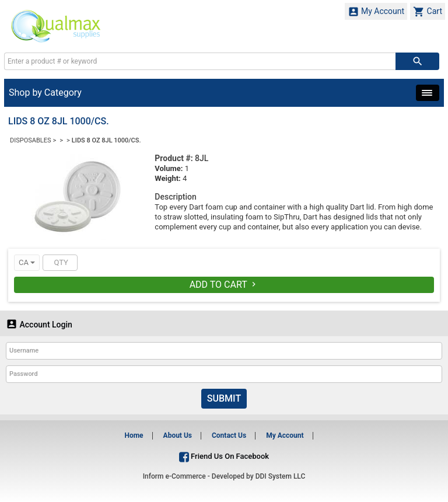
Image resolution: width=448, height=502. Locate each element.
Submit (224, 398)
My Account (376, 12)
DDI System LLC (281, 476)
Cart (428, 12)
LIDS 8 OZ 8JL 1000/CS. (106, 140)
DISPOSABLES (31, 140)
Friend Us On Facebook (224, 456)
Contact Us (229, 435)
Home (134, 435)
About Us (178, 435)
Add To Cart (224, 285)
